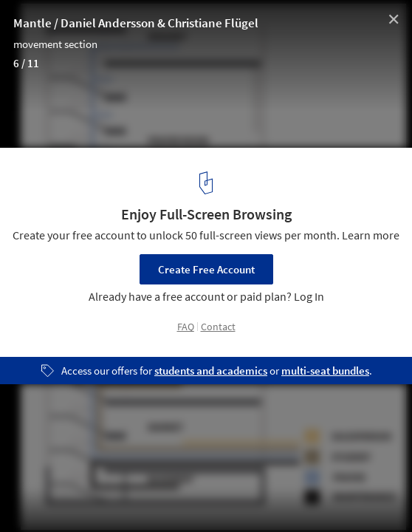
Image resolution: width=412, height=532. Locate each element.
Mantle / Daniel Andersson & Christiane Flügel (136, 23)
